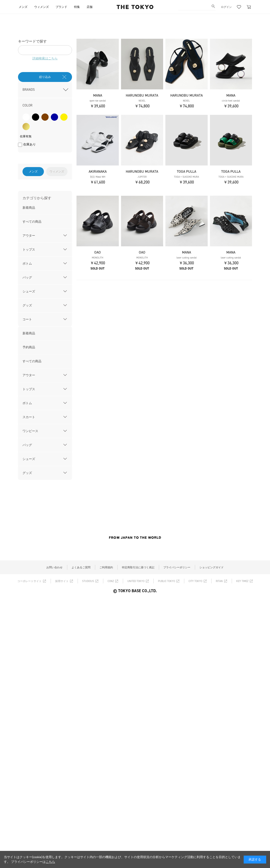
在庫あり (29, 144)
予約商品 (29, 347)
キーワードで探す (32, 41)
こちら (50, 862)
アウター (29, 236)
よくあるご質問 (81, 567)
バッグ (27, 278)
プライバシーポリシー (177, 567)
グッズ (27, 305)
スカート (29, 417)
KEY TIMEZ (242, 581)
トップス (29, 250)
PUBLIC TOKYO (166, 581)
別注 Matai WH (98, 177)
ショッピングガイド (211, 567)
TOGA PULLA (187, 171)
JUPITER (142, 177)
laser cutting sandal (187, 258)
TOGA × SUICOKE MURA (186, 177)
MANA (98, 95)
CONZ (111, 581)
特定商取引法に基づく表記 (138, 567)
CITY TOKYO (195, 581)
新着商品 (29, 208)
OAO (98, 252)
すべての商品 (32, 222)
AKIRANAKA (98, 171)
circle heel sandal (231, 101)
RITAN (219, 581)
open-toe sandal (98, 101)
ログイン (226, 7)
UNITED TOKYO (136, 581)
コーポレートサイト (29, 581)
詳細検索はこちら (45, 58)
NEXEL (142, 101)
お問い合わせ (54, 567)
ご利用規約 (106, 567)
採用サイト (62, 581)
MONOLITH (98, 258)
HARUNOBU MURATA (142, 95)
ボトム (27, 264)
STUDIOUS (88, 581)
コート (27, 319)
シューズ (29, 291)
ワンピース (30, 431)
